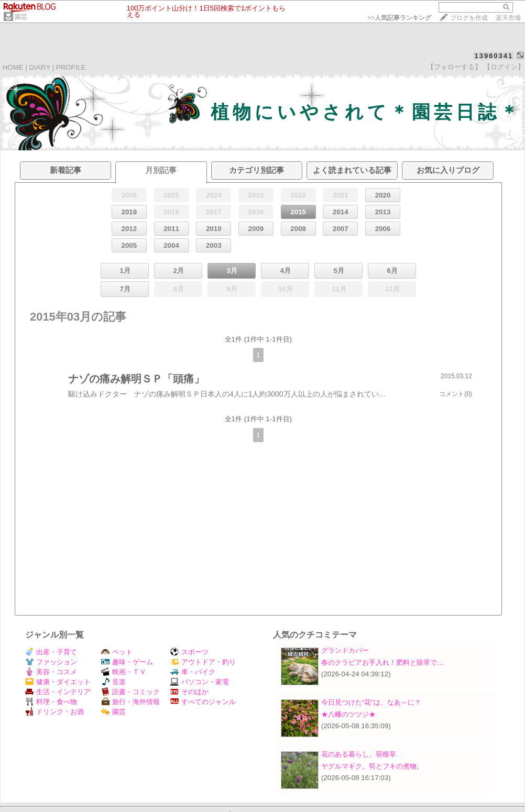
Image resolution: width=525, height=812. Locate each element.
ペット (117, 652)
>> (399, 18)
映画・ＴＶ (124, 672)
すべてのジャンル (203, 702)
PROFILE (71, 67)
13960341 (494, 56)
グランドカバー (345, 650)
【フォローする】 (454, 67)
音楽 (113, 682)
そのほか (189, 692)
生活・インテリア (58, 692)
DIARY (40, 67)
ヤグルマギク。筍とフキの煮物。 (372, 766)
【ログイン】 (504, 67)
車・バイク (193, 672)
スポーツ (189, 652)
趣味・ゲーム (127, 662)
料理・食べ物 (51, 702)
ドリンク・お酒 (54, 712)
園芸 (21, 17)
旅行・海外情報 (130, 702)
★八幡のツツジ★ (348, 714)
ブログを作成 (469, 18)
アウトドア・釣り (203, 662)
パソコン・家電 (200, 682)
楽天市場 (508, 18)
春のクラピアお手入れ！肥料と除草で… (382, 662)
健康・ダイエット (58, 682)
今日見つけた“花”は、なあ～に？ (371, 702)
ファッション (51, 662)
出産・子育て (51, 652)
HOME (13, 67)
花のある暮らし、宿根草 (359, 754)
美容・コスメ (51, 672)
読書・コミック (130, 692)
